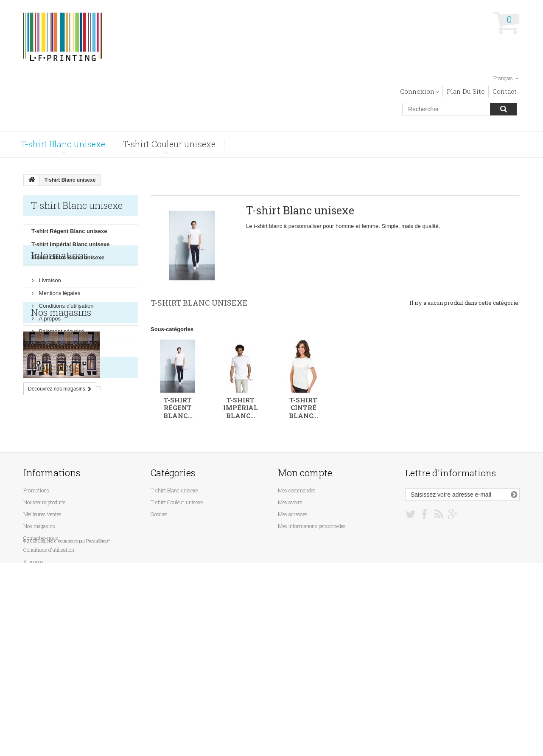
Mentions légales (59, 322)
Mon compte (305, 607)
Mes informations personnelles (312, 660)
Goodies (159, 648)
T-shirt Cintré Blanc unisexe (68, 257)
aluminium (41, 545)
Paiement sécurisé (61, 360)
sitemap (32, 708)
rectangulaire (45, 532)
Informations (59, 287)
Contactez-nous (41, 672)
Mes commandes (297, 624)
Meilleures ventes (42, 648)
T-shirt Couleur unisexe (169, 144)
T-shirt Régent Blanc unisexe (69, 231)
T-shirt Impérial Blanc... (241, 408)
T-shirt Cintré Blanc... (304, 408)
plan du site (466, 91)
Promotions (36, 624)
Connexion (417, 91)
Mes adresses (293, 648)
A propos (49, 347)
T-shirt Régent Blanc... (178, 408)
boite (71, 545)
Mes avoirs (290, 636)
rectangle (84, 532)
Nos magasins (56, 372)
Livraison (49, 309)
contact (505, 91)
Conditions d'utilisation (66, 334)
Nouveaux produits (45, 636)
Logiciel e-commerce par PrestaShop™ (74, 734)
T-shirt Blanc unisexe (63, 144)
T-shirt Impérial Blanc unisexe (70, 244)
